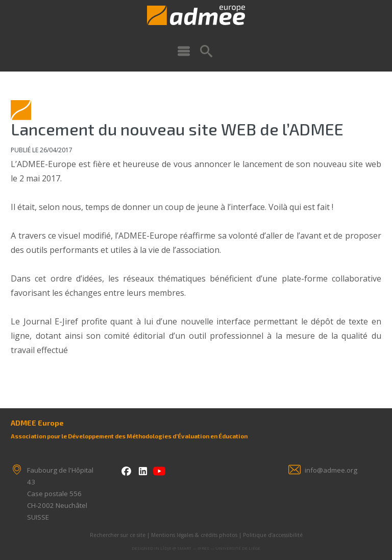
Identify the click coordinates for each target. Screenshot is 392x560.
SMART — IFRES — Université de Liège (219, 548)
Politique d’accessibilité (273, 535)
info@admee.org (331, 470)
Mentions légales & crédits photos (194, 535)
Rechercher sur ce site (118, 535)
